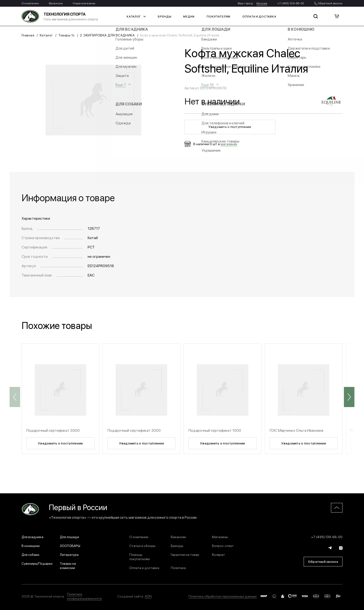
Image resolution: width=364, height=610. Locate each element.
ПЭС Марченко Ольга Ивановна (296, 430)
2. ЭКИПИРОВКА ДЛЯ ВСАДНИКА (107, 35)
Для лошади (69, 537)
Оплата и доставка (259, 16)
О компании (30, 3)
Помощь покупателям (139, 557)
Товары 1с (67, 35)
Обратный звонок (328, 3)
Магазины (220, 537)
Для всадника (32, 537)
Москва (262, 3)
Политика (178, 568)
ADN (148, 596)
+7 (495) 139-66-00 (291, 3)
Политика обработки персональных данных (223, 596)
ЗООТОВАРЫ (70, 546)
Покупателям (219, 16)
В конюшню (31, 546)
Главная (28, 35)
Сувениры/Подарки (37, 563)
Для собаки (30, 554)
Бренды (165, 16)
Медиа (189, 16)
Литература (69, 554)
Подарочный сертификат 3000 (53, 430)
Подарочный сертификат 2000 (134, 430)
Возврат (218, 554)
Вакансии (56, 3)
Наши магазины (84, 3)
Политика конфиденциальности (84, 596)
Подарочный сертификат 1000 (215, 430)
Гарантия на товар (185, 554)
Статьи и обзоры (142, 546)
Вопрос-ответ (223, 546)
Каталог (136, 16)
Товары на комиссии (68, 565)
